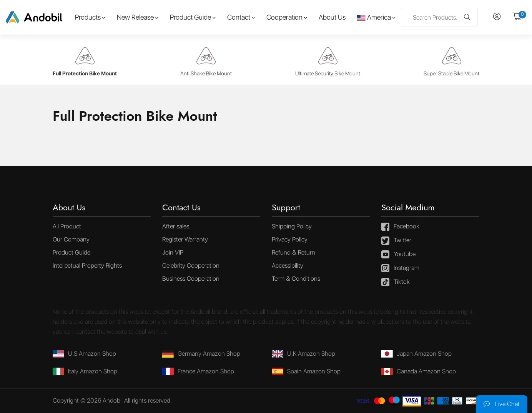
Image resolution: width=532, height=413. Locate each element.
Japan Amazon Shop (416, 354)
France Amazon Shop (198, 371)
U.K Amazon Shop (303, 354)
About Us (332, 17)
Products (88, 17)
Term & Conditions (296, 279)
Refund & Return (293, 252)
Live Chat (502, 404)
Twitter (396, 241)
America (374, 17)
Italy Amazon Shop (85, 371)
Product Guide (190, 17)
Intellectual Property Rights (87, 266)
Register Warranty (185, 239)
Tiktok (396, 282)
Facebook (400, 227)
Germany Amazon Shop (201, 354)
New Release (135, 17)
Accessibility (288, 266)
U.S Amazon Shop (84, 354)
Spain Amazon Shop (306, 371)
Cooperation (284, 17)
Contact (239, 17)
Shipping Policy (292, 226)
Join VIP (173, 252)
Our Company (71, 239)
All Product (67, 226)
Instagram (400, 268)
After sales (176, 226)
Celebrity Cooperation (191, 266)
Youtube (398, 255)
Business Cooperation (191, 279)
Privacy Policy (290, 239)
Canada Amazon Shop (419, 371)
